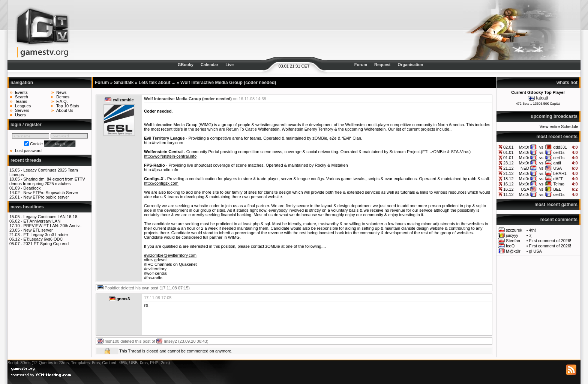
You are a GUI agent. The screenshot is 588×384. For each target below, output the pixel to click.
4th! (532, 230)
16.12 (508, 184)
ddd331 (560, 147)
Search (22, 97)
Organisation (411, 65)
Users (20, 115)
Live (229, 65)
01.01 (508, 152)
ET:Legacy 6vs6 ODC (43, 239)
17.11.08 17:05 (158, 298)
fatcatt (542, 98)
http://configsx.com (161, 183)
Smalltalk (124, 83)
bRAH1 (560, 173)
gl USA (535, 251)
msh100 (112, 341)
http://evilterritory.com (163, 143)
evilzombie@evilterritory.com (170, 255)
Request (382, 65)
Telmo (559, 184)
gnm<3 (123, 299)
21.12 (508, 168)
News (61, 92)
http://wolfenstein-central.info (170, 156)
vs (541, 147)
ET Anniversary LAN (42, 221)
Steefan (513, 241)
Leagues (23, 106)
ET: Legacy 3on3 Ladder (46, 235)
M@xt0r (513, 251)
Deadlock (32, 188)
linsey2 (171, 341)
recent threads (26, 160)
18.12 (508, 179)
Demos (63, 97)
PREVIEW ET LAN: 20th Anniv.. (52, 226)
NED (525, 168)
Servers (22, 110)
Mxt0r (524, 147)
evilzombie (123, 100)
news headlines (27, 207)
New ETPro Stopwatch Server (51, 193)
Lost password (28, 151)
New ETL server (38, 230)
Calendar (209, 65)
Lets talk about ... (157, 83)
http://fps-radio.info (161, 170)
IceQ (510, 246)
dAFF (559, 179)
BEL (557, 189)
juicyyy (512, 235)
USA (558, 168)
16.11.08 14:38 (252, 99)
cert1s (559, 152)
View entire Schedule (559, 126)
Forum (361, 65)
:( (530, 235)
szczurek (514, 230)
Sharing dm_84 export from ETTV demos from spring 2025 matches (47, 181)
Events (21, 92)
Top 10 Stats (68, 106)
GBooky (186, 65)
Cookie (36, 144)
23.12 (508, 163)
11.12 (508, 194)
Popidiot (112, 288)
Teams (21, 101)
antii (557, 163)
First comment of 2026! (550, 241)
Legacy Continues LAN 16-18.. (51, 217)
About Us (65, 110)
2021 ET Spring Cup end (46, 244)
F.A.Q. (62, 101)
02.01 (508, 147)
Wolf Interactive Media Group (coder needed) (228, 83)
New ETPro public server (46, 197)
